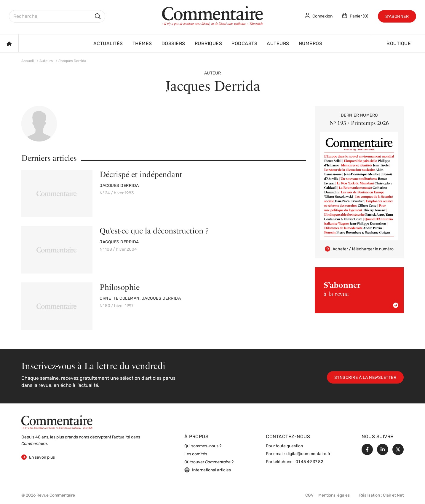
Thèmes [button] (142, 44)
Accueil (28, 61)
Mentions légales (334, 496)
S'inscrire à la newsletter (365, 378)
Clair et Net (393, 496)
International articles (208, 470)
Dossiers (173, 44)
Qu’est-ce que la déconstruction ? (154, 231)
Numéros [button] (311, 44)
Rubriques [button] (208, 44)
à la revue (361, 294)
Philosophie (120, 287)
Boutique (399, 44)
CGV (309, 496)
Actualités (108, 44)
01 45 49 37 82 (309, 462)
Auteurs (278, 44)
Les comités (196, 454)
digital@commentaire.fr (308, 454)
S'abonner (397, 17)
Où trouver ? (209, 462)
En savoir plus (38, 457)
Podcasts (244, 44)
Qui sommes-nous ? (203, 446)
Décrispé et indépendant (141, 174)
